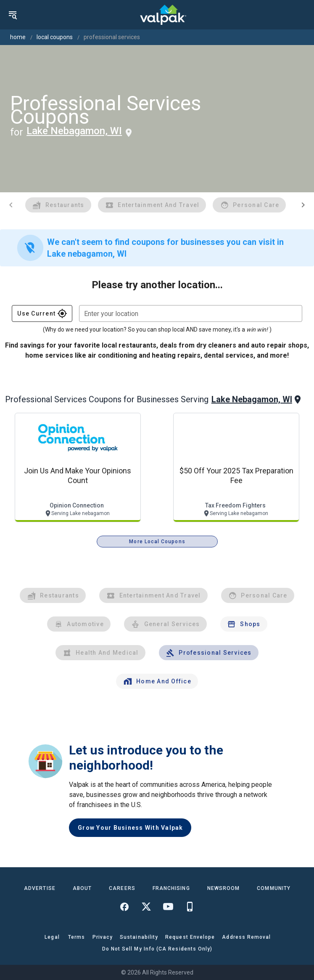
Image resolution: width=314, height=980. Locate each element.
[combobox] (191, 313)
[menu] (13, 15)
